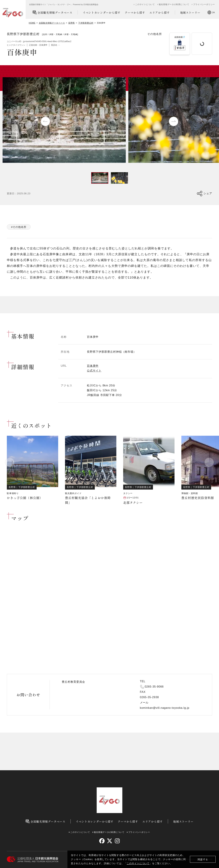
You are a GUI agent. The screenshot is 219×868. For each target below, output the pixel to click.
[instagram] (117, 841)
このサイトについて (138, 863)
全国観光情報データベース (52, 12)
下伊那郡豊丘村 (86, 23)
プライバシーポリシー (204, 4)
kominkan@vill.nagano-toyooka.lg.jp (165, 708)
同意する (203, 859)
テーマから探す (135, 12)
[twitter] (110, 841)
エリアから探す (160, 12)
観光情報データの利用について (174, 4)
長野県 (72, 23)
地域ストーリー (190, 12)
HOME (32, 23)
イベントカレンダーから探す (102, 12)
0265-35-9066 (154, 687)
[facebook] (102, 841)
